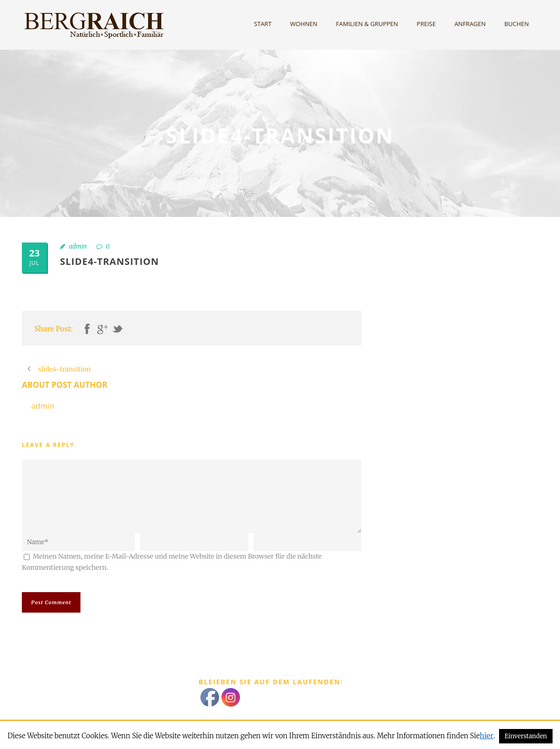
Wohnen (304, 24)
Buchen (517, 24)
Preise (426, 24)
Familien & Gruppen (367, 24)
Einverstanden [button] (526, 736)
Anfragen (470, 24)
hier (486, 736)
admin (78, 246)
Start (263, 24)
